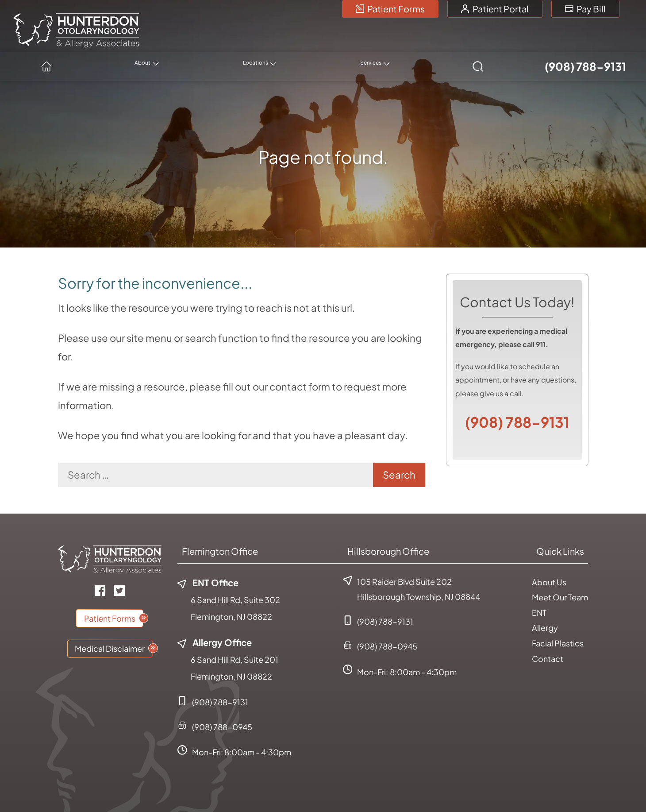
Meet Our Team (560, 570)
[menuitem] (192, 40)
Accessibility (524, 789)
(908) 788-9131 (584, 40)
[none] (256, 40)
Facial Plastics (558, 617)
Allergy (545, 601)
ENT (539, 586)
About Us (549, 555)
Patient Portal (495, 9)
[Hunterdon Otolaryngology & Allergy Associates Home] (76, 24)
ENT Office (208, 556)
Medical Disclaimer (110, 622)
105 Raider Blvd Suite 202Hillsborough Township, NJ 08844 (411, 562)
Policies (481, 789)
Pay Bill (585, 9)
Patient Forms (390, 9)
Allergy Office (215, 616)
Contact (548, 632)
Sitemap (569, 789)
